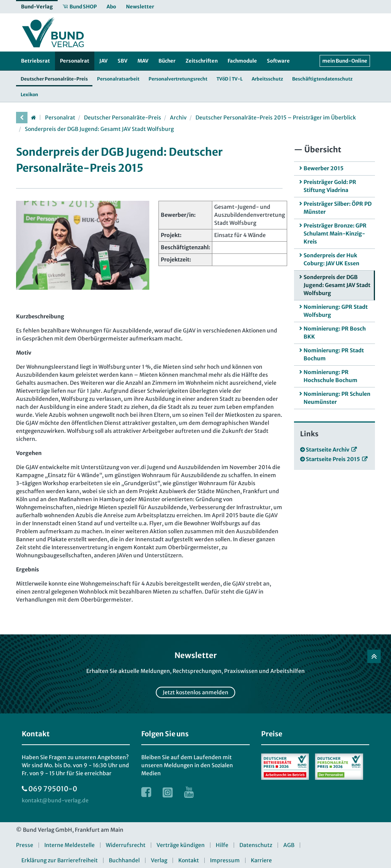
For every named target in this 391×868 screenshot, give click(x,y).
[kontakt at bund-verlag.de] (55, 801)
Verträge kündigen (181, 845)
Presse (25, 845)
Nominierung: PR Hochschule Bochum (330, 376)
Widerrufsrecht (126, 845)
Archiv (178, 118)
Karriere (261, 860)
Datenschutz (256, 845)
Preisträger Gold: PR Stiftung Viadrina (330, 186)
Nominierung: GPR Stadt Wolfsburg (336, 311)
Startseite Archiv (328, 450)
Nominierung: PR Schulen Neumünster (337, 398)
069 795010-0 (53, 789)
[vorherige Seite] (22, 118)
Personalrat (60, 118)
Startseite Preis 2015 (333, 459)
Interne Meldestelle (69, 845)
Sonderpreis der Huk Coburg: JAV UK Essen (331, 259)
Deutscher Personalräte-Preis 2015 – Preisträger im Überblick (276, 118)
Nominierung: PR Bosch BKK (335, 333)
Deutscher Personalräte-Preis (123, 118)
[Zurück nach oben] (374, 656)
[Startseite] (33, 118)
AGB (289, 845)
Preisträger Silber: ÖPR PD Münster (338, 208)
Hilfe (222, 845)
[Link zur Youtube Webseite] (189, 792)
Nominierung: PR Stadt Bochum (334, 354)
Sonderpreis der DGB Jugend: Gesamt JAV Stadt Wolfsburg (99, 129)
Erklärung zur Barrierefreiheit (60, 860)
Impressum (225, 860)
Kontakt (189, 860)
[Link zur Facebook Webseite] (146, 792)
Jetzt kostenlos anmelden (195, 692)
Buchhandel (124, 860)
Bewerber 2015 (324, 168)
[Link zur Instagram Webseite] (168, 792)
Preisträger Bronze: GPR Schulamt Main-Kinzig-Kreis (335, 234)
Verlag (159, 860)
